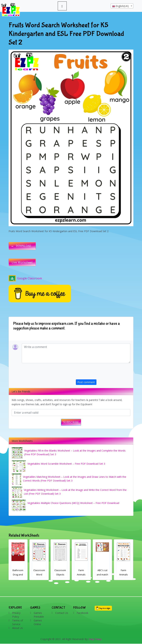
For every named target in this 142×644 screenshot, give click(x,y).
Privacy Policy (16, 615)
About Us (18, 628)
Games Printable (39, 615)
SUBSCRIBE (71, 422)
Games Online (38, 622)
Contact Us (62, 613)
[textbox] (122, 6)
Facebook (82, 613)
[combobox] (122, 6)
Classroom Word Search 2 (40, 575)
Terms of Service (18, 622)
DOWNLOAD (24, 246)
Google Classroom (25, 278)
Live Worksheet (22, 262)
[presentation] (103, 372)
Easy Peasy (95, 639)
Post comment (86, 382)
